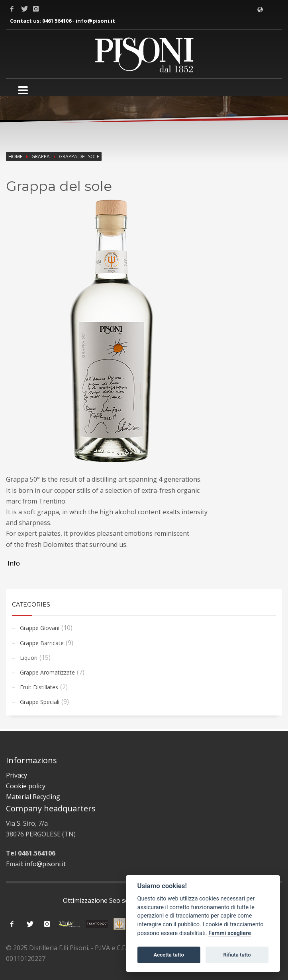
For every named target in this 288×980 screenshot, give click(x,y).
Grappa (41, 157)
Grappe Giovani (40, 628)
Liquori (29, 658)
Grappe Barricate (42, 643)
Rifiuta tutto (237, 955)
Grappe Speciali (40, 702)
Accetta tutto (169, 955)
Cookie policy (26, 786)
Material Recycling (33, 797)
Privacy (17, 775)
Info (13, 563)
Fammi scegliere (230, 933)
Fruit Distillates (39, 687)
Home (15, 157)
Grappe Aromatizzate (47, 672)
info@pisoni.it (95, 21)
